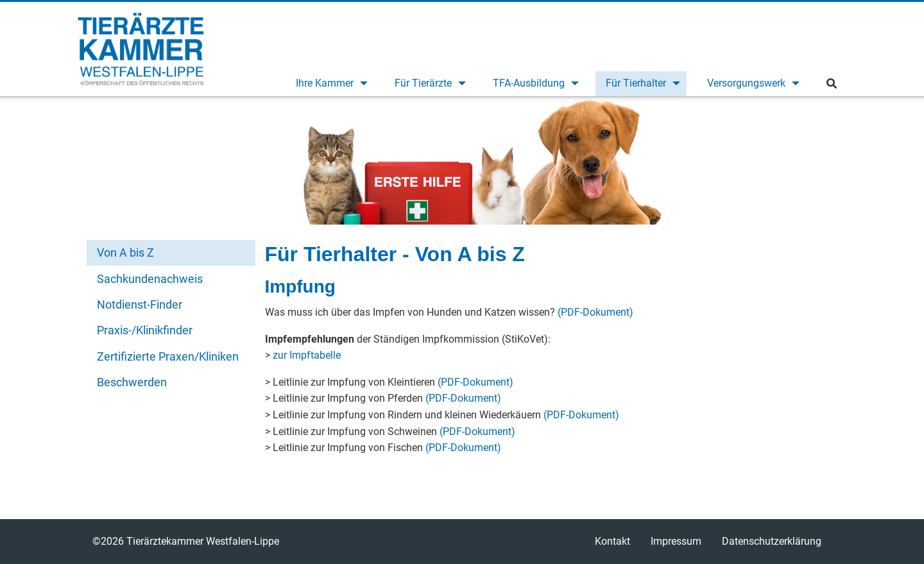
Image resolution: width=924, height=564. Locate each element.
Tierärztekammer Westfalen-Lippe (141, 49)
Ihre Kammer (325, 83)
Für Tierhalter (636, 83)
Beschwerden (132, 382)
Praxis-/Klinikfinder (145, 330)
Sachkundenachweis (150, 279)
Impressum (676, 541)
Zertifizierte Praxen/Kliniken (168, 356)
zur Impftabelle (307, 355)
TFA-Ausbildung (529, 83)
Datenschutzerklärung (772, 541)
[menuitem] (330, 84)
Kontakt (612, 541)
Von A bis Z (125, 252)
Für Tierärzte (423, 83)
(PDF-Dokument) (595, 312)
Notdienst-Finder (140, 304)
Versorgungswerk (746, 83)
